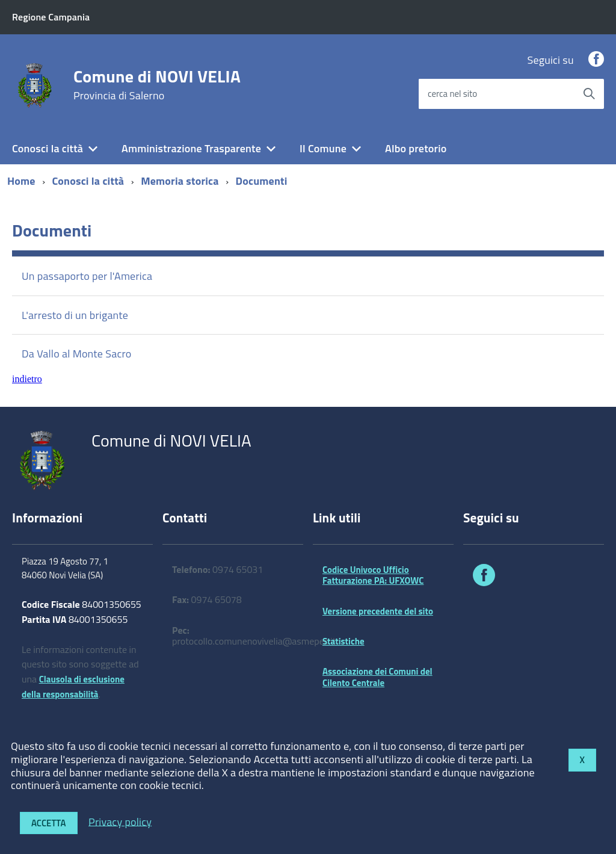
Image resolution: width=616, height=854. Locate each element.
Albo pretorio (416, 148)
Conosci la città (48, 148)
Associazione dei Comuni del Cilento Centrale (377, 677)
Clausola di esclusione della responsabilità (73, 687)
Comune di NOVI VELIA (157, 85)
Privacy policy (120, 821)
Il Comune (323, 148)
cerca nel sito (452, 94)
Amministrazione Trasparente (191, 148)
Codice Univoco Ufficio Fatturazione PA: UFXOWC (373, 575)
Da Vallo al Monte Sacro (76, 354)
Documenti (262, 181)
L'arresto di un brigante (75, 315)
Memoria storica (180, 181)
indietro (27, 379)
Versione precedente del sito (378, 611)
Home (21, 181)
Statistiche (343, 641)
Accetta (49, 823)
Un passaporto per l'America (87, 276)
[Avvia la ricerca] (589, 94)
